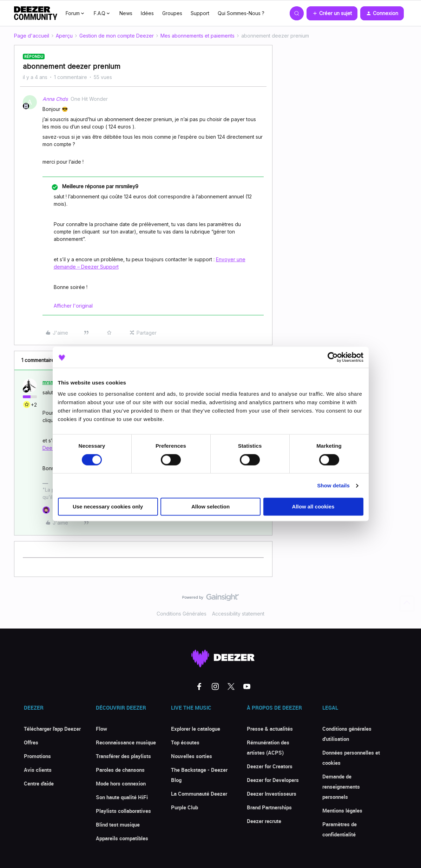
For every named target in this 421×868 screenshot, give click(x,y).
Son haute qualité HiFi (122, 797)
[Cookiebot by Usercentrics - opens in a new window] (333, 357)
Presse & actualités (270, 729)
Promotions (37, 756)
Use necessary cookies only (108, 507)
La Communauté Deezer (199, 794)
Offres (31, 742)
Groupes (172, 13)
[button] (332, 13)
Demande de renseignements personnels (341, 787)
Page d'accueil (32, 36)
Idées (147, 13)
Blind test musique (118, 824)
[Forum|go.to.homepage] (36, 13)
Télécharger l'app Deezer (52, 729)
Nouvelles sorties (192, 756)
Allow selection (210, 507)
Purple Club (185, 807)
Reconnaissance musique (126, 742)
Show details (333, 485)
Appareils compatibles (122, 838)
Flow (101, 729)
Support (200, 13)
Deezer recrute (264, 821)
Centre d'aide (39, 783)
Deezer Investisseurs (272, 794)
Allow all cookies (313, 507)
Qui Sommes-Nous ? (241, 13)
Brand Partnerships (269, 807)
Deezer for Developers (273, 780)
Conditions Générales (182, 614)
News (126, 13)
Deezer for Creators (270, 766)
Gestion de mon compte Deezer (117, 36)
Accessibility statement (238, 614)
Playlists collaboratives (123, 811)
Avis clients (38, 770)
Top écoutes (185, 742)
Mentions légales (342, 810)
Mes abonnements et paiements (198, 36)
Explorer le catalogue (196, 729)
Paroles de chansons (120, 770)
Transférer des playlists (123, 756)
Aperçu (64, 36)
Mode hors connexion (121, 783)
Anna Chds (55, 99)
